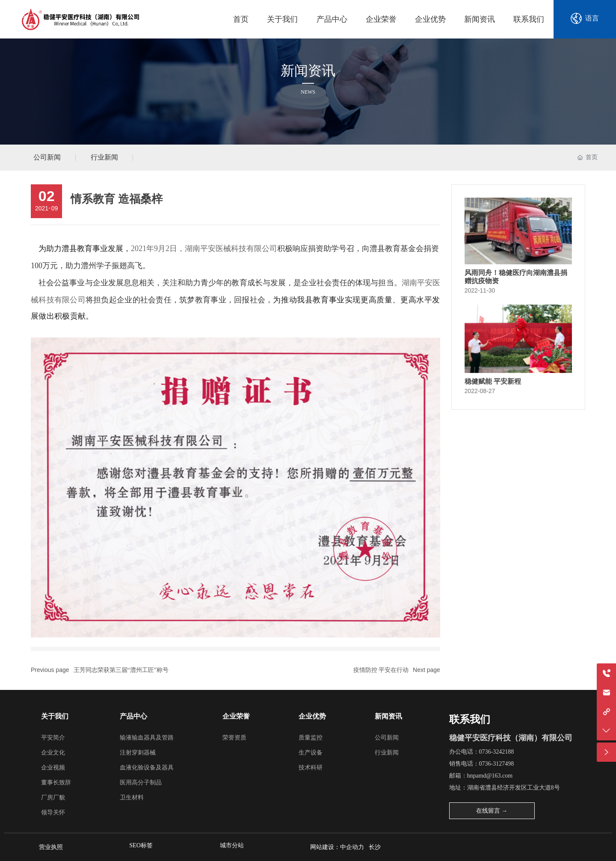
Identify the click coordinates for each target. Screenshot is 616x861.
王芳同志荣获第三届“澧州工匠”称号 (121, 670)
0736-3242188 (497, 752)
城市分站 (232, 845)
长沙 (376, 847)
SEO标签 (141, 845)
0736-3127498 (497, 764)
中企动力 (352, 847)
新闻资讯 (308, 70)
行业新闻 (104, 157)
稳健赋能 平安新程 (493, 381)
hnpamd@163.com (490, 776)
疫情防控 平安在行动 (381, 670)
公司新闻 (47, 157)
